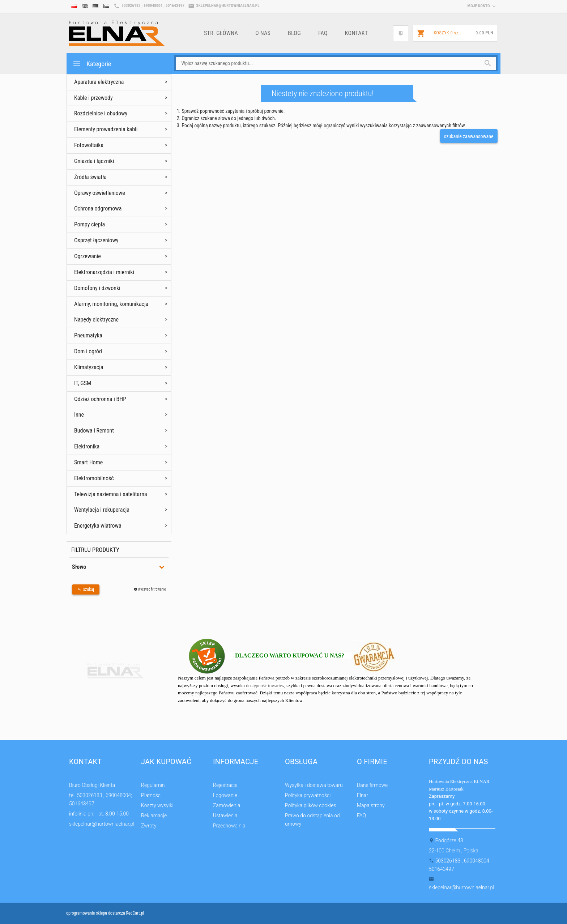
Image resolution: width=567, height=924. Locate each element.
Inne (79, 415)
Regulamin (153, 785)
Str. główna (221, 33)
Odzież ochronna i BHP (100, 399)
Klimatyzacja (89, 367)
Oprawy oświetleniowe (100, 193)
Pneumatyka (88, 335)
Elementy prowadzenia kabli (106, 129)
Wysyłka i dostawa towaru (314, 785)
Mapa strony (371, 805)
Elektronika (87, 446)
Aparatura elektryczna (99, 82)
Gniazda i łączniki (94, 161)
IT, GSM (83, 383)
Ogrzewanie (88, 256)
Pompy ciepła (89, 224)
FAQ (323, 33)
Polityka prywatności (308, 795)
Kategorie (92, 63)
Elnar (363, 795)
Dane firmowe (372, 785)
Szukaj (86, 589)
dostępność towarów (265, 685)
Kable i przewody (93, 98)
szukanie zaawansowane (469, 136)
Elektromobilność (94, 478)
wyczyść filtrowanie (150, 589)
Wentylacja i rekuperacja (102, 510)
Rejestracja (225, 785)
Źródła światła (90, 177)
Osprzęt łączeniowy (96, 240)
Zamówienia (227, 805)
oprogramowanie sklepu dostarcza (96, 913)
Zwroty (149, 826)
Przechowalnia (229, 826)
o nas (263, 33)
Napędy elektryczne (96, 320)
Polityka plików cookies (311, 805)
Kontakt (357, 33)
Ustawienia (225, 816)
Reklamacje (154, 816)
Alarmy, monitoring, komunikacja (111, 304)
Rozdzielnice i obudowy (101, 113)
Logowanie (225, 795)
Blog (294, 33)
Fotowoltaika (89, 145)
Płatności (151, 795)
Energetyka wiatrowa (98, 526)
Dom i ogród (88, 351)
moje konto (482, 6)
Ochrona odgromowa (98, 208)
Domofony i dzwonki (97, 288)
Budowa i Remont (94, 431)
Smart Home (88, 462)
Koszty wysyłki (157, 805)
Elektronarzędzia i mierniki (104, 272)
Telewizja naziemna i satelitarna (111, 494)
